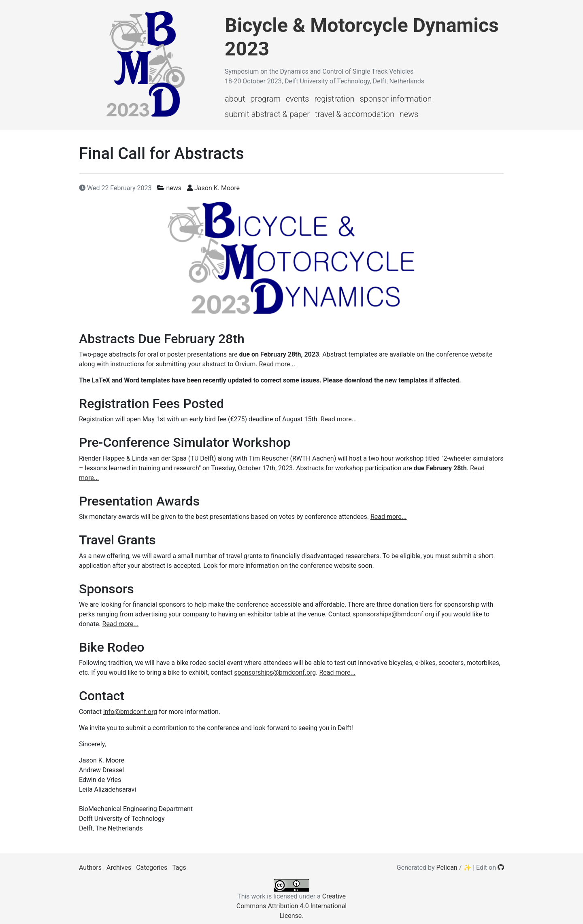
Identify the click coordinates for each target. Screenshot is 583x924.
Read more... (277, 364)
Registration (334, 99)
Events (298, 99)
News (409, 114)
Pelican (447, 868)
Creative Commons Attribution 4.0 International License (291, 906)
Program (265, 99)
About (235, 99)
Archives (119, 868)
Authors (90, 868)
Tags (179, 868)
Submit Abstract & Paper (267, 114)
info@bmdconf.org (130, 712)
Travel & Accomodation (355, 114)
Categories (152, 868)
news (174, 188)
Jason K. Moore (217, 188)
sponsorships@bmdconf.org (394, 614)
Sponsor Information (396, 99)
